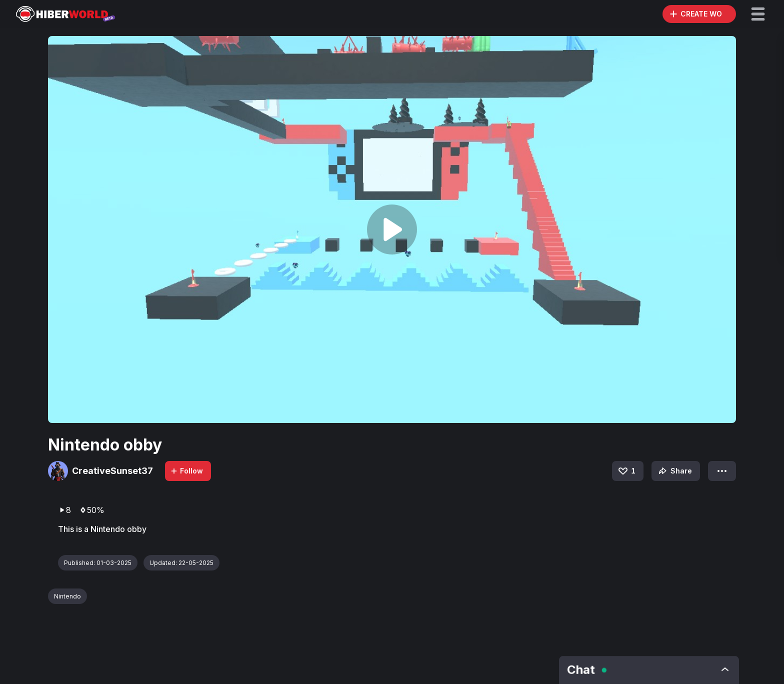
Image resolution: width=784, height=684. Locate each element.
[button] (758, 14)
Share (674, 471)
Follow (186, 471)
